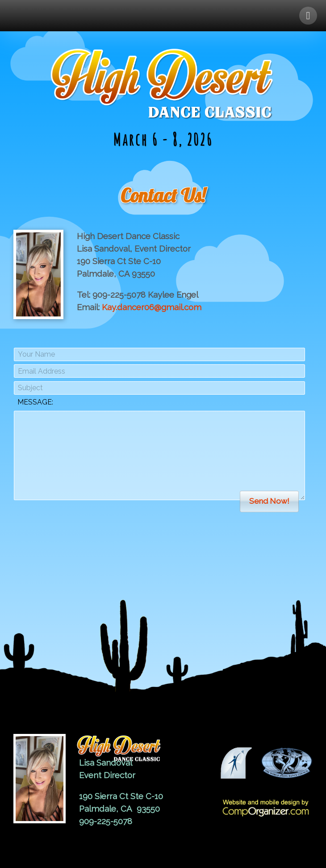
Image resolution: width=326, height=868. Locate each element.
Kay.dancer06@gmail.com (152, 307)
